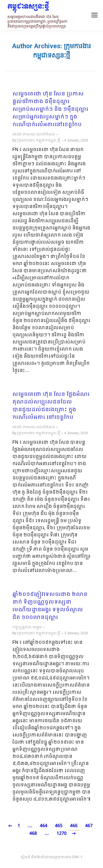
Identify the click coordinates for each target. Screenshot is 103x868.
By (36, 141)
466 (74, 826)
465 (59, 826)
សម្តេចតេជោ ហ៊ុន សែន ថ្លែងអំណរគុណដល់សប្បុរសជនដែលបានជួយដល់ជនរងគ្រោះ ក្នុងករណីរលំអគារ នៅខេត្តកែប (51, 406)
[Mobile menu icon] (94, 15)
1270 (62, 834)
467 (89, 826)
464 (44, 826)
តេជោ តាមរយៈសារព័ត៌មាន (34, 135)
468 (33, 834)
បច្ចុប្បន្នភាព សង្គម (27, 627)
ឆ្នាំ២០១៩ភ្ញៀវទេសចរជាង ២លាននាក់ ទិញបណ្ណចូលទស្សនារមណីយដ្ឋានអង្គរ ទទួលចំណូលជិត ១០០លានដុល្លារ (50, 606)
